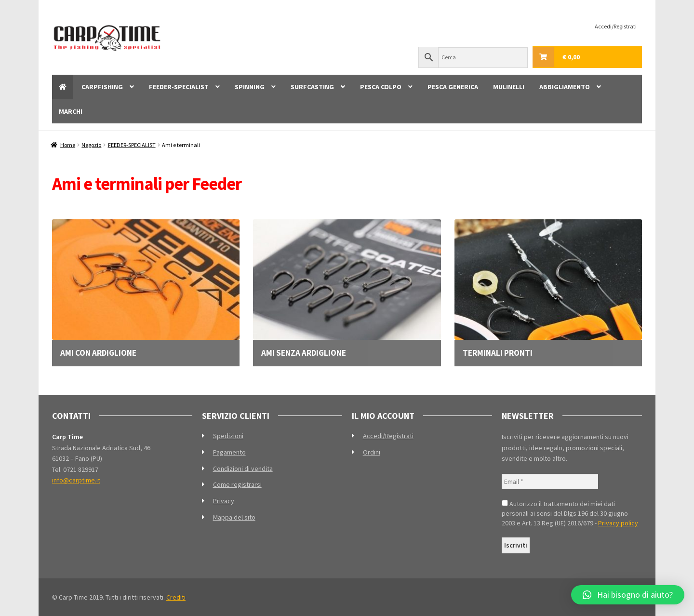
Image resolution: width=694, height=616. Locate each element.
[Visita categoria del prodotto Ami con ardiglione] (146, 288)
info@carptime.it (76, 480)
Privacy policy (618, 523)
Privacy (224, 501)
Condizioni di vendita (243, 469)
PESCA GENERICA (453, 87)
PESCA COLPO (381, 87)
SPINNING (250, 87)
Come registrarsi (237, 484)
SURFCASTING (312, 87)
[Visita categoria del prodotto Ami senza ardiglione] (347, 288)
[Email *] (550, 482)
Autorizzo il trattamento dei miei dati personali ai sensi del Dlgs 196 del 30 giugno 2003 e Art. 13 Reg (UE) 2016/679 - (570, 513)
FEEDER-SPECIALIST (179, 87)
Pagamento (229, 452)
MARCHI (71, 111)
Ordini (372, 452)
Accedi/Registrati (616, 26)
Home (68, 145)
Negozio (91, 145)
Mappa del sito (234, 517)
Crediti (176, 597)
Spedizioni (228, 436)
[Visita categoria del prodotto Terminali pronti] (548, 288)
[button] (628, 595)
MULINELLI (509, 87)
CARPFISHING (102, 87)
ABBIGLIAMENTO (565, 87)
